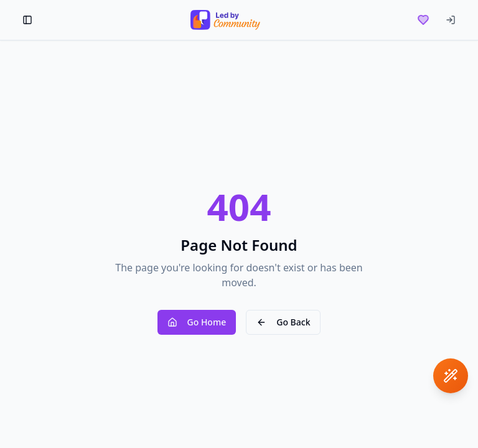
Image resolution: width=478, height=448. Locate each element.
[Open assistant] (451, 376)
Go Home (197, 322)
